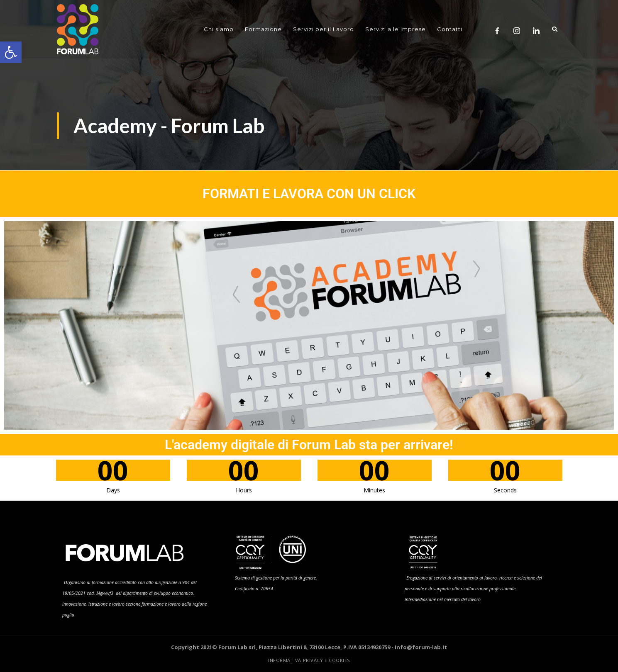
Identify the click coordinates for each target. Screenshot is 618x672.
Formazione (263, 29)
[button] (11, 52)
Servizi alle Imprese (396, 29)
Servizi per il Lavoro (324, 29)
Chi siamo (219, 29)
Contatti (450, 29)
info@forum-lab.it (421, 647)
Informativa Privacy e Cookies (309, 660)
